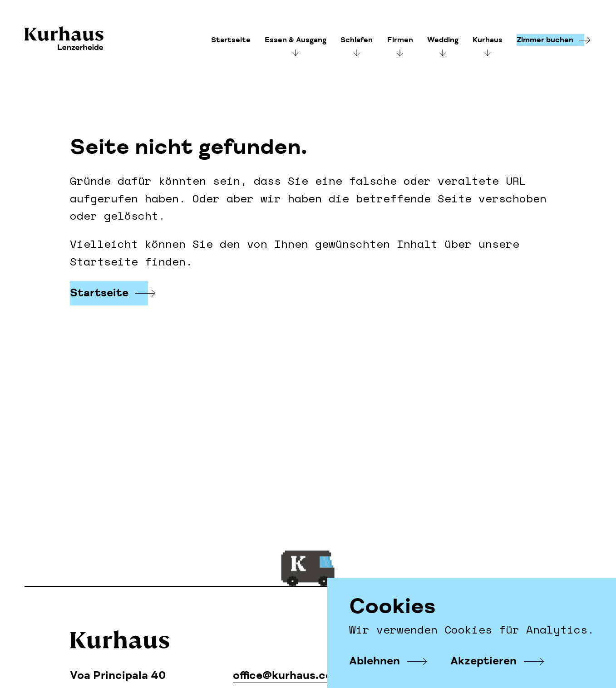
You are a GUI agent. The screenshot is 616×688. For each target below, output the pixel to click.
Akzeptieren (483, 661)
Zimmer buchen (545, 40)
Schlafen (357, 40)
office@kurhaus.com (288, 676)
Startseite (231, 40)
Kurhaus (64, 39)
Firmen (400, 40)
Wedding (443, 40)
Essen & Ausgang (296, 40)
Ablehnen (375, 661)
